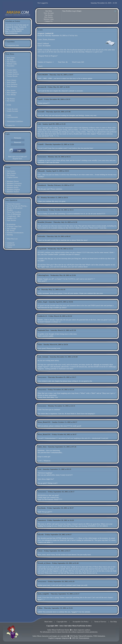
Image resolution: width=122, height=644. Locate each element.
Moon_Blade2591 (44, 422)
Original (41, 33)
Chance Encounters (14, 204)
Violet (40, 344)
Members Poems (13, 187)
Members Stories (13, 181)
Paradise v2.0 (12, 218)
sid (39, 289)
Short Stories (11, 173)
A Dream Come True (14, 226)
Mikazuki (41, 171)
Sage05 (40, 99)
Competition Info (13, 45)
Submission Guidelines (15, 121)
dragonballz (42, 249)
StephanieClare (43, 330)
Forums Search (12, 72)
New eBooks (11, 95)
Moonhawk (42, 185)
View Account (49, 13)
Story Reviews (12, 86)
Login (9, 115)
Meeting (10, 235)
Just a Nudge (11, 228)
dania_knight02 (43, 594)
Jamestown (42, 520)
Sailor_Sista (42, 447)
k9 (38, 197)
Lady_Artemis (43, 357)
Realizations (11, 224)
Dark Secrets (11, 220)
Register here (17, 159)
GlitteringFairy (43, 275)
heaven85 (41, 112)
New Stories (11, 90)
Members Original (13, 190)
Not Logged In (43, 3)
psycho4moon (43, 210)
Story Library (12, 80)
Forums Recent (12, 76)
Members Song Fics (14, 185)
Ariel (39, 469)
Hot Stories (11, 101)
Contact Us (11, 125)
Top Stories (11, 99)
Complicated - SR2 (14, 216)
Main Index (11, 58)
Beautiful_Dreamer (45, 222)
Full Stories (11, 171)
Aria (76, 35)
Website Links (12, 64)
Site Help (10, 60)
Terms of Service (100, 622)
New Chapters (12, 92)
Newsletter (11, 66)
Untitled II (10, 243)
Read (40, 66)
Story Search (11, 82)
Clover (40, 551)
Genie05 (41, 144)
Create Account (12, 109)
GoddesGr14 (42, 316)
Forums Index (12, 70)
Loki (39, 124)
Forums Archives (13, 74)
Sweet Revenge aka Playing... (17, 206)
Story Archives (12, 84)
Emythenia (42, 508)
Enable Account (12, 111)
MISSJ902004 (43, 75)
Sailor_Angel (42, 302)
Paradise (10, 210)
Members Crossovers (14, 183)
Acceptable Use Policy (81, 622)
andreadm (41, 236)
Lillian (40, 608)
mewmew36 (42, 87)
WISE (9, 105)
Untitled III (11, 245)
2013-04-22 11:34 (12, 25)
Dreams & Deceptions (15, 208)
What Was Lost (12, 239)
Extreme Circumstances (15, 233)
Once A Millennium (14, 214)
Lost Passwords (12, 117)
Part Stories (11, 175)
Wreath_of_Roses (44, 563)
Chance (9, 247)
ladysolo (41, 534)
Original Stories (12, 177)
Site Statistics (12, 62)
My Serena (11, 230)
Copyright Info (62, 622)
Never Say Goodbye (14, 212)
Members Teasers (13, 192)
